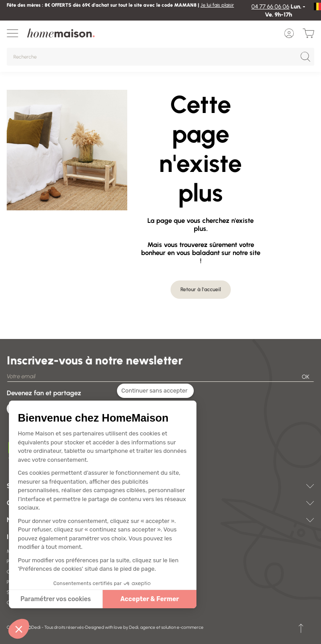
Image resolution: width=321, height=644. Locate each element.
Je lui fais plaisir (217, 5)
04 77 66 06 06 (270, 6)
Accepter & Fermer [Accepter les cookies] (144, 599)
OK (306, 377)
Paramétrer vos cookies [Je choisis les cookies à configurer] (50, 599)
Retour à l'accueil (201, 289)
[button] (19, 629)
